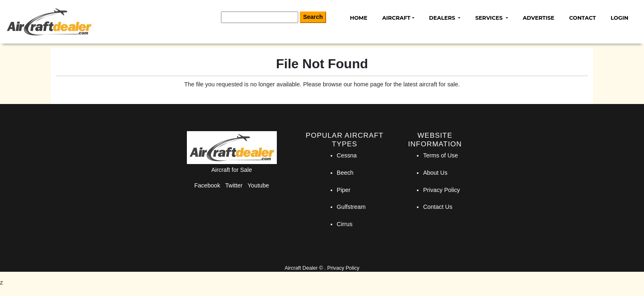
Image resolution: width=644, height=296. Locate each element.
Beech (345, 173)
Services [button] (490, 18)
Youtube (258, 185)
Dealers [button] (443, 18)
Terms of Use (440, 155)
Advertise (539, 18)
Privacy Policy (442, 190)
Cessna (347, 155)
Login (620, 18)
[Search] (260, 17)
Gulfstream (351, 207)
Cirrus (345, 224)
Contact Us (438, 207)
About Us (435, 173)
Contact (583, 18)
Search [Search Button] (313, 17)
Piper (344, 190)
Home (359, 18)
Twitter (234, 185)
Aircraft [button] (396, 18)
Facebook (207, 185)
